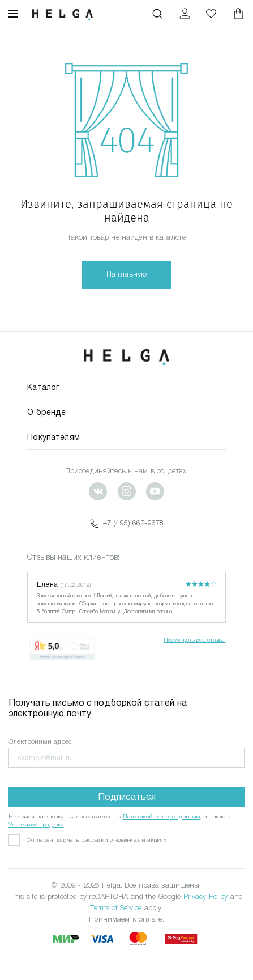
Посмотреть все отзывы (195, 640)
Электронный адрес (40, 741)
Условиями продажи (36, 824)
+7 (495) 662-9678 (126, 523)
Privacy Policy (206, 896)
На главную (126, 274)
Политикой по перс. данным (162, 816)
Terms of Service (116, 908)
